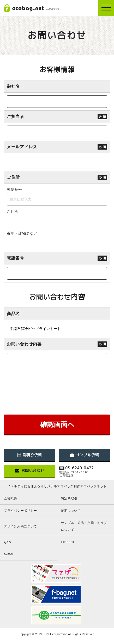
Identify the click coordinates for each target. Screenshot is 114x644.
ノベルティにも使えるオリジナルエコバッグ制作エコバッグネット (57, 486)
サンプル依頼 (84, 455)
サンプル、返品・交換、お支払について (84, 526)
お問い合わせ (30, 471)
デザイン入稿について (20, 526)
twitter (9, 554)
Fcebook (68, 542)
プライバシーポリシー (20, 511)
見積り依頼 (30, 455)
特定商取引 (69, 498)
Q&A (7, 542)
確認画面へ (57, 424)
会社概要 (11, 498)
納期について (71, 511)
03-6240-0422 (80, 468)
